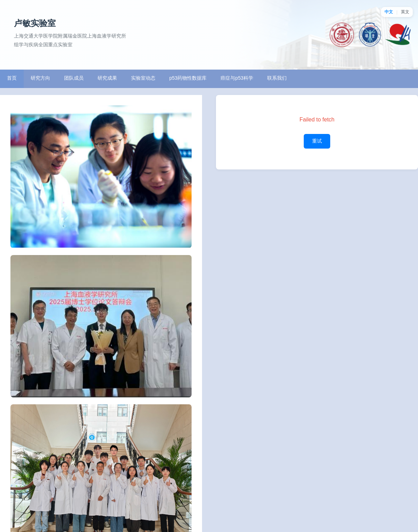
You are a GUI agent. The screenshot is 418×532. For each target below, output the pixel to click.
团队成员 (74, 78)
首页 (12, 78)
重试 (317, 141)
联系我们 (277, 78)
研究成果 (107, 78)
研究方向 (40, 78)
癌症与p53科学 (237, 78)
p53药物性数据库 (188, 78)
